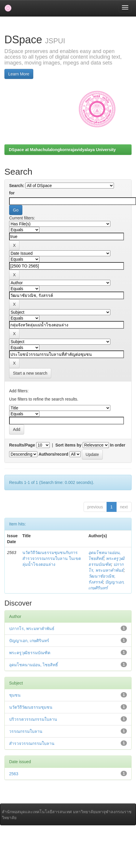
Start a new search (30, 373)
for (12, 193)
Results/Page (22, 445)
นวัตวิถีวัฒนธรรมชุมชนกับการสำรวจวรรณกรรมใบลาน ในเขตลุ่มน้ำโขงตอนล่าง (52, 558)
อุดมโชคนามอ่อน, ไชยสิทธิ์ (34, 665)
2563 (14, 774)
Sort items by (68, 445)
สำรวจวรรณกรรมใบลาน (32, 743)
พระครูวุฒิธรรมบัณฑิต (30, 653)
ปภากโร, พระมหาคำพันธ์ (32, 629)
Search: (17, 186)
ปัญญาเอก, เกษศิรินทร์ (29, 641)
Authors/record (53, 454)
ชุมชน (15, 695)
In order (118, 445)
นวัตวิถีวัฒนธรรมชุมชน (31, 707)
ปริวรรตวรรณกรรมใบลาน (33, 719)
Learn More (19, 74)
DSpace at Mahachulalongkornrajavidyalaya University (62, 150)
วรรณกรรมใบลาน (26, 731)
